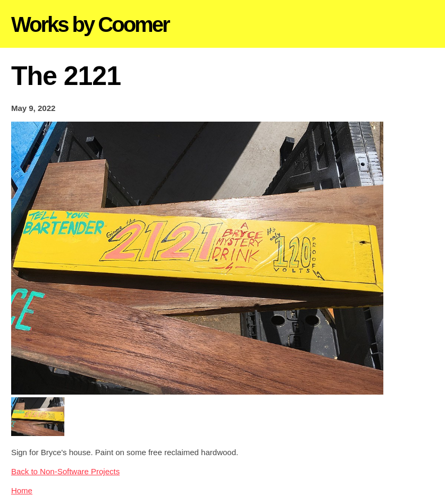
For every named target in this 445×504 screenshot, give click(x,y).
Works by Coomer (90, 24)
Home (22, 490)
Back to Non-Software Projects (65, 471)
